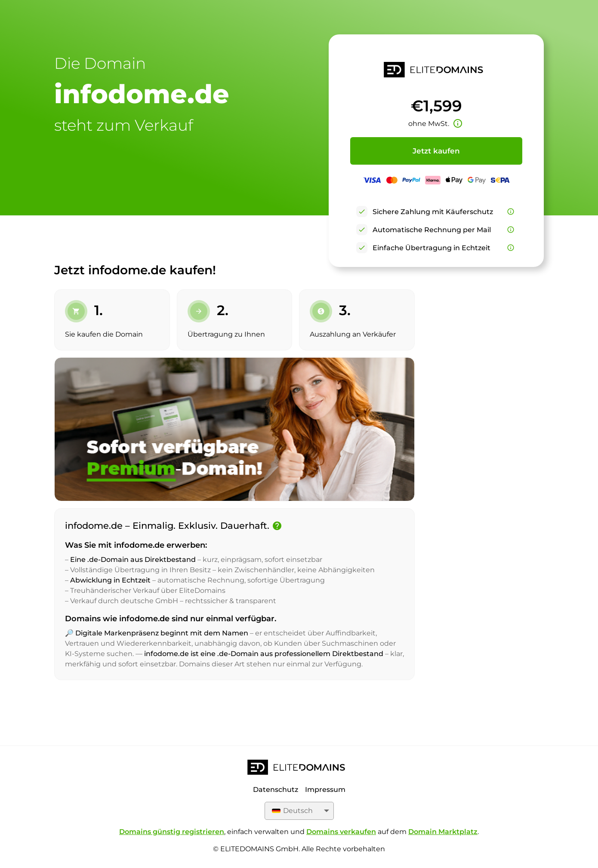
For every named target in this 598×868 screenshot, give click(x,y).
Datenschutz (276, 790)
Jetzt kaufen (436, 151)
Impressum (325, 790)
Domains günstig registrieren (172, 832)
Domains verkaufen (341, 832)
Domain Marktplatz (443, 832)
